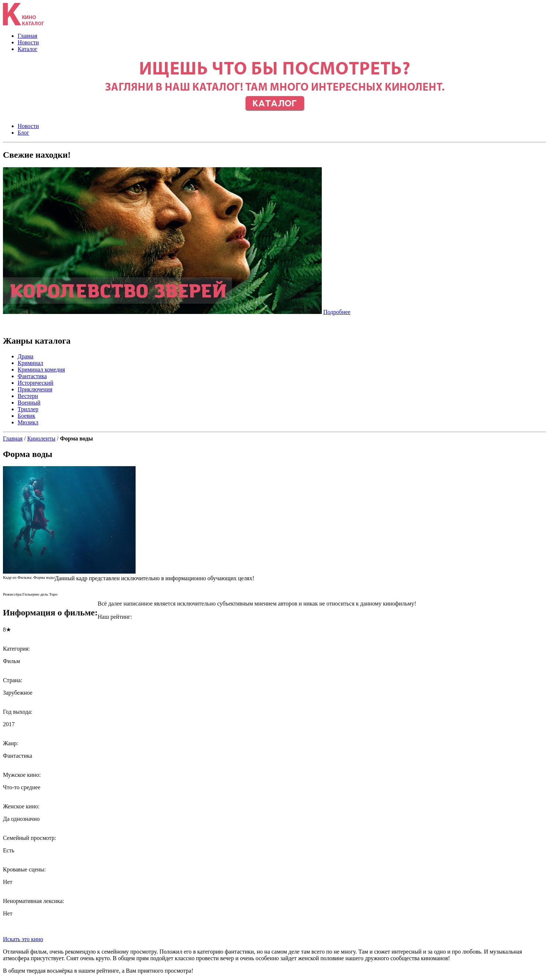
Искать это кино (23, 939)
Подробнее (337, 312)
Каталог (27, 49)
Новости (28, 42)
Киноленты (41, 438)
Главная (27, 36)
